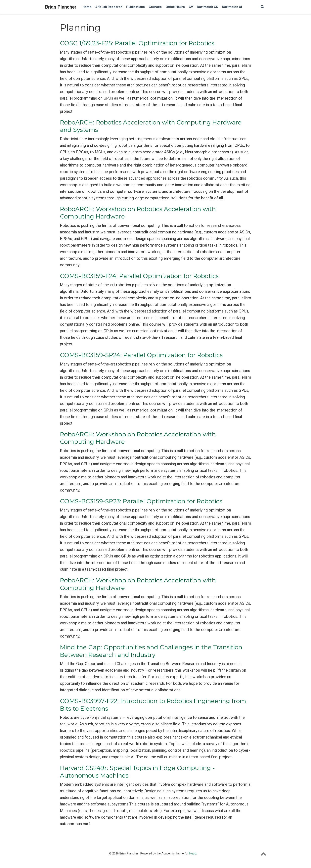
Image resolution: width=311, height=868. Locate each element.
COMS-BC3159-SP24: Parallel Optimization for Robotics (141, 355)
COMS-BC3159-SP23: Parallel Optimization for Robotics (141, 501)
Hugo (193, 853)
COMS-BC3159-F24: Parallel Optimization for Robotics (139, 276)
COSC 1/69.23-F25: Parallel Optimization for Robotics (137, 43)
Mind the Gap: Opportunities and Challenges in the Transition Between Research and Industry (151, 651)
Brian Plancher (61, 7)
